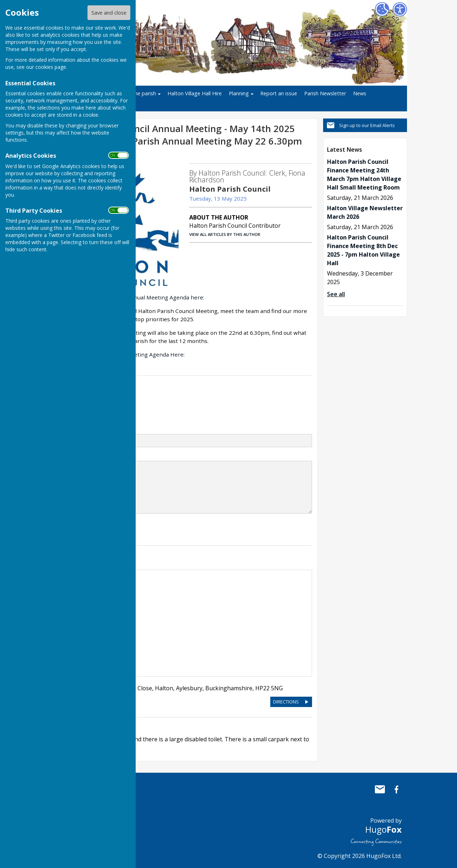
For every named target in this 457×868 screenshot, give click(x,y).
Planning (239, 93)
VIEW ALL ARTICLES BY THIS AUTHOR (225, 234)
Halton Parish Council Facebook (396, 789)
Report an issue (279, 93)
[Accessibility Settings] (400, 9)
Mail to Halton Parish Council (380, 789)
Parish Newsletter (325, 93)
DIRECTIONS (286, 702)
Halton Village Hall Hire (195, 93)
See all (336, 294)
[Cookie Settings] (382, 9)
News (360, 93)
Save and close (109, 13)
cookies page (51, 67)
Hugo (383, 829)
